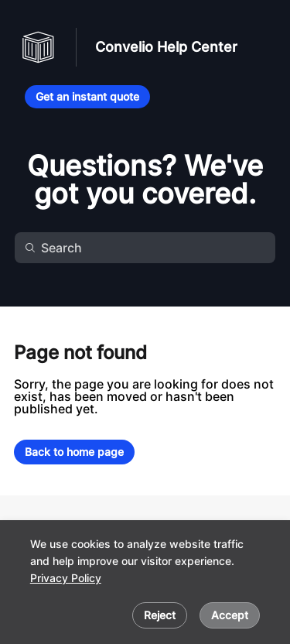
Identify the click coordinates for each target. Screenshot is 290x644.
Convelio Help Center (166, 47)
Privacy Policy (66, 578)
